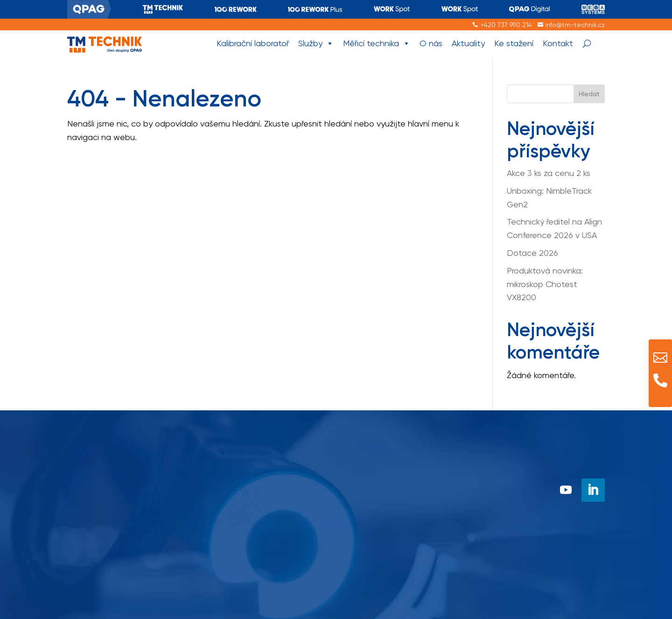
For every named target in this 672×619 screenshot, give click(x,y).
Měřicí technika (377, 44)
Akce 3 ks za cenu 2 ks (549, 173)
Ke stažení (514, 43)
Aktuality (468, 43)
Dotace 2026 (532, 253)
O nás (431, 43)
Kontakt (558, 43)
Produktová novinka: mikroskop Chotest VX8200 (545, 284)
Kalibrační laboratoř (253, 43)
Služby (316, 44)
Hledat (589, 94)
